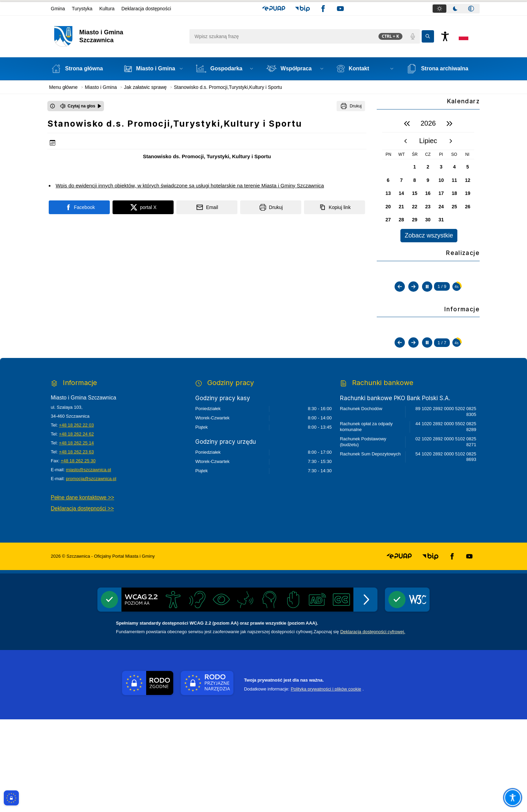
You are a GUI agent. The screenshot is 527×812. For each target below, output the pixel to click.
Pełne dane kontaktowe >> (83, 590)
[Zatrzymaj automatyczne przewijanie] (427, 350)
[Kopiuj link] (335, 207)
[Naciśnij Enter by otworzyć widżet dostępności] (445, 36)
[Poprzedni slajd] (400, 350)
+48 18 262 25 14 (77, 536)
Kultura (107, 9)
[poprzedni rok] (407, 124)
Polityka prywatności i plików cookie (326, 782)
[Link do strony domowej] (118, 36)
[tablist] (456, 9)
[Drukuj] (351, 106)
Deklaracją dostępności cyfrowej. (373, 724)
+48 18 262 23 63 (77, 544)
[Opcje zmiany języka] (464, 36)
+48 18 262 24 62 (77, 527)
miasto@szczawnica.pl (89, 562)
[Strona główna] (81, 69)
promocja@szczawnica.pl (91, 571)
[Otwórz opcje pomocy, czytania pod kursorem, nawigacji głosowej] (512, 797)
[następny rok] (449, 124)
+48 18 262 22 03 (77, 518)
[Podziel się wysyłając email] (207, 207)
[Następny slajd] (413, 350)
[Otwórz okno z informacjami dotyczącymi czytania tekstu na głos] (52, 106)
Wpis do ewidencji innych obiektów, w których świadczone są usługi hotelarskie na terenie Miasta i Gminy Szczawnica (190, 185)
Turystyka (82, 9)
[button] (274, 9)
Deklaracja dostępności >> (82, 601)
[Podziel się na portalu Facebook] (79, 207)
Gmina (58, 9)
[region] (428, 179)
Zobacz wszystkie (429, 235)
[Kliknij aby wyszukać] (428, 36)
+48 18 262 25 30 (78, 553)
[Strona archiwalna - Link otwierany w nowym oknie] (441, 69)
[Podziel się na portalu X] (143, 207)
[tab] (440, 9)
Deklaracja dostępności (146, 9)
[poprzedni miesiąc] (406, 141)
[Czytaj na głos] (81, 106)
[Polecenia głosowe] (413, 36)
